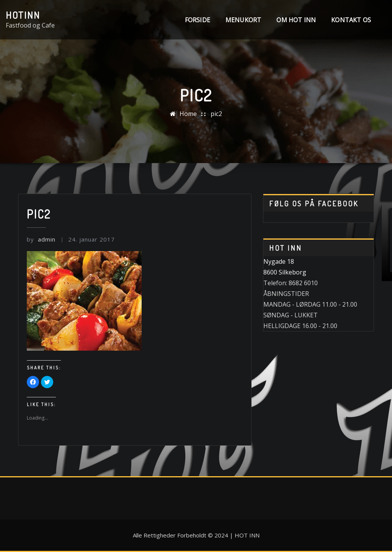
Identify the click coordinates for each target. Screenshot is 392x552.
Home (188, 114)
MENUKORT (243, 20)
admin (41, 239)
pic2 (216, 114)
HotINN (23, 15)
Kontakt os (351, 20)
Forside (198, 20)
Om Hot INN (296, 20)
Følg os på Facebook (314, 203)
